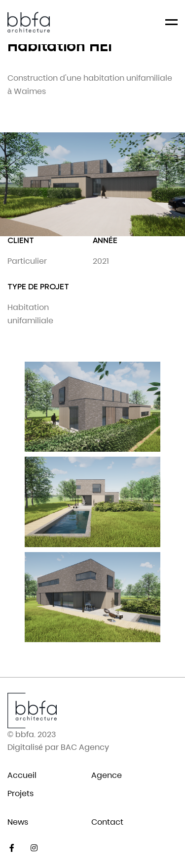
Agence (107, 775)
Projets (20, 793)
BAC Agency (85, 747)
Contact (107, 822)
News (18, 822)
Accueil (22, 775)
